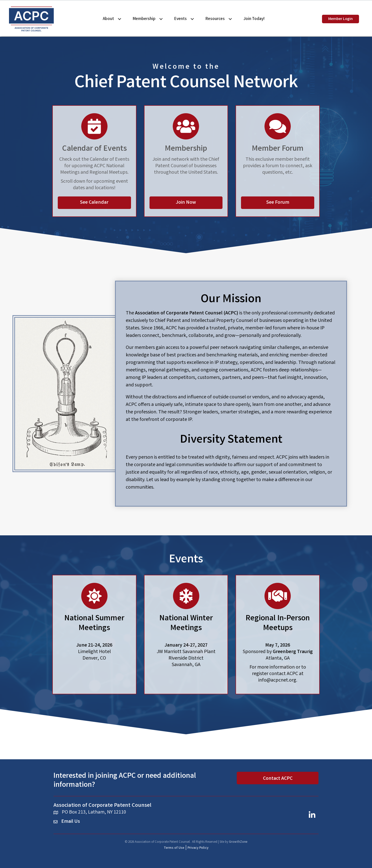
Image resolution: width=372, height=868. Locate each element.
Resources (215, 19)
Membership (144, 19)
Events (180, 19)
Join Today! (254, 19)
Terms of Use (174, 848)
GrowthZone (238, 842)
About (108, 19)
